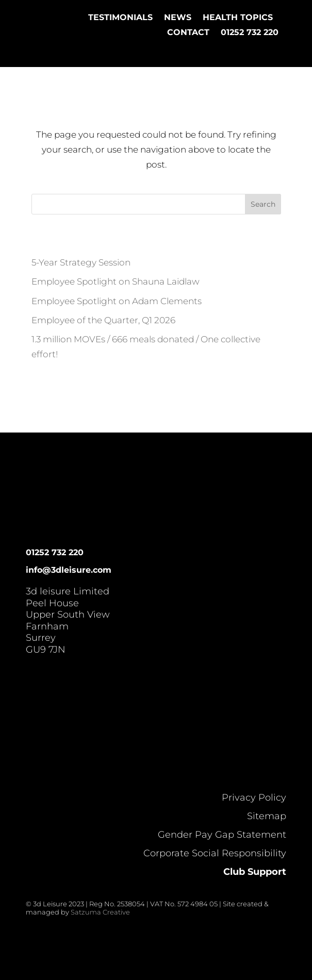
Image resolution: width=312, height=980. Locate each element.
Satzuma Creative (100, 912)
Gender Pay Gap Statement (222, 835)
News (178, 17)
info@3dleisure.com (69, 570)
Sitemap (267, 816)
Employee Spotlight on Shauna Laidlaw (116, 281)
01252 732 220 (250, 32)
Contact (188, 32)
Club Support (255, 872)
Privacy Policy (254, 798)
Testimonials (120, 17)
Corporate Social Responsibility (215, 853)
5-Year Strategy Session (81, 262)
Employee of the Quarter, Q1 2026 (103, 320)
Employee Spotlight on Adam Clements (117, 301)
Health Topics (238, 17)
